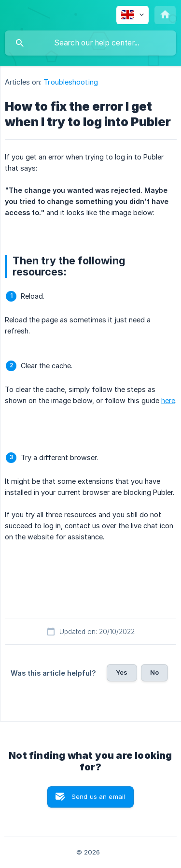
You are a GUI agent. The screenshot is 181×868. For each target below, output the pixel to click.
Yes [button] (122, 672)
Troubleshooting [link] (71, 82)
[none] (132, 15)
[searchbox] (90, 43)
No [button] (154, 672)
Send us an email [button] (98, 796)
